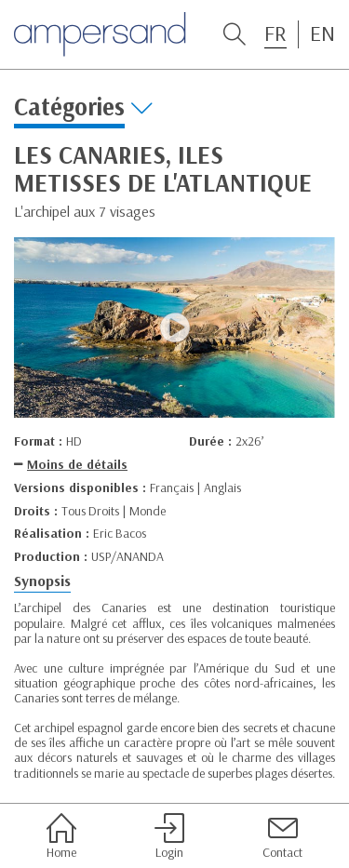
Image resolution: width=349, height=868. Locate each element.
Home (61, 836)
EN (322, 33)
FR (275, 33)
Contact (282, 836)
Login (169, 836)
